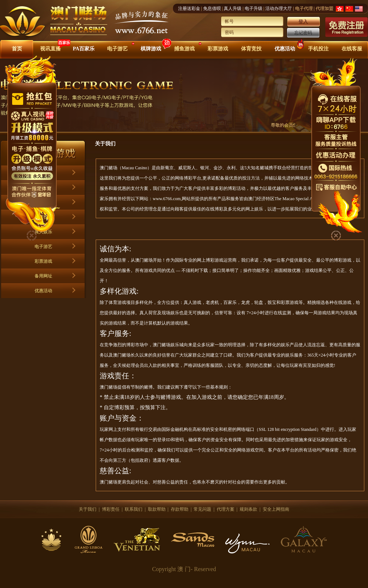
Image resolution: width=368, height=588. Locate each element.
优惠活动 (285, 49)
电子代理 (304, 8)
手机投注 (318, 49)
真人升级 (233, 8)
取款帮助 (157, 509)
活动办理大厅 (279, 8)
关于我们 (88, 509)
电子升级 (254, 8)
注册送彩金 (189, 8)
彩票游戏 (218, 49)
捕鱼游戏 (184, 49)
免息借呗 (212, 8)
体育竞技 (251, 49)
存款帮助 (180, 509)
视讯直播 (50, 49)
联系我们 (134, 509)
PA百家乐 (84, 49)
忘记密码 (303, 33)
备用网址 (43, 276)
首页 (17, 49)
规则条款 (248, 509)
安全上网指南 (276, 509)
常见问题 (202, 509)
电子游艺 (117, 49)
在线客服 (352, 49)
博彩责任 (111, 509)
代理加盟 (325, 8)
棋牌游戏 (151, 49)
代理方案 (226, 509)
